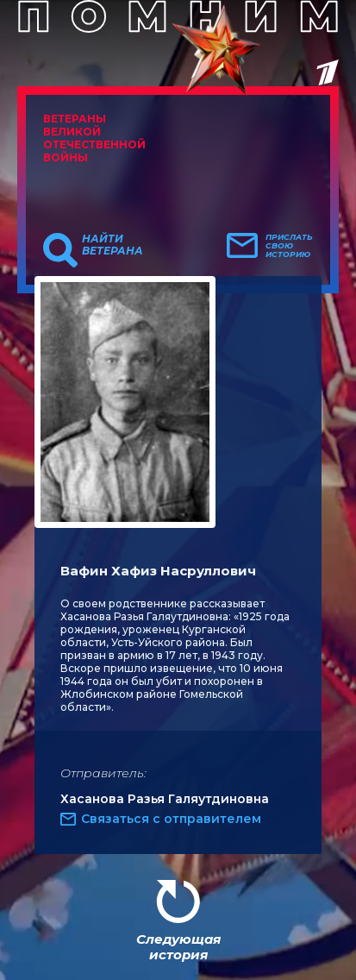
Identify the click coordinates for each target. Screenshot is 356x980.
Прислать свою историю (289, 246)
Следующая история (178, 947)
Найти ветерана (112, 245)
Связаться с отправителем (171, 819)
